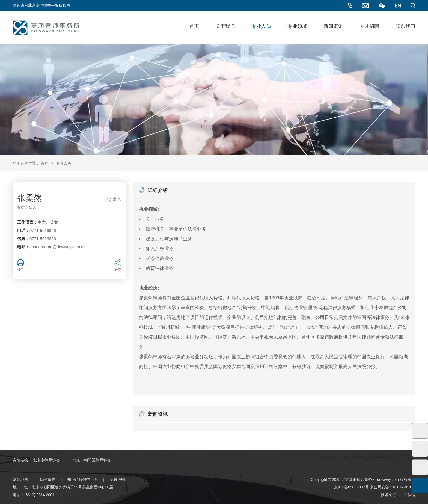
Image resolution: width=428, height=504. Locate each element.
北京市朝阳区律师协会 (92, 460)
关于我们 (225, 26)
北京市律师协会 (46, 460)
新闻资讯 (333, 26)
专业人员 (261, 26)
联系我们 (405, 26)
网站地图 (20, 479)
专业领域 (297, 26)
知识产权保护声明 (82, 479)
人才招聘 (369, 26)
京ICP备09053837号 (352, 487)
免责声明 (117, 479)
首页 (194, 26)
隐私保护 (48, 479)
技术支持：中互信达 (398, 495)
